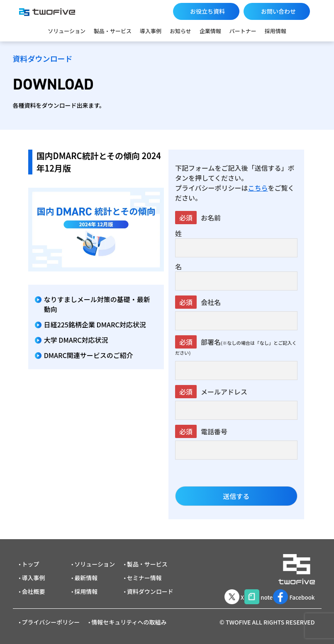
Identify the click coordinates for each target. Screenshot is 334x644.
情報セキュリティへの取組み (129, 622)
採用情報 (275, 31)
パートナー (243, 31)
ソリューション (67, 31)
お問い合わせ (278, 11)
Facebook (291, 596)
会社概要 (34, 591)
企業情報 (210, 31)
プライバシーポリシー (51, 622)
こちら (258, 188)
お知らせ (180, 31)
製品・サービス (113, 31)
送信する (236, 496)
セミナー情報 (144, 578)
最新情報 (86, 578)
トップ (31, 564)
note (248, 596)
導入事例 (151, 31)
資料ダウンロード (150, 591)
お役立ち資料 (207, 11)
